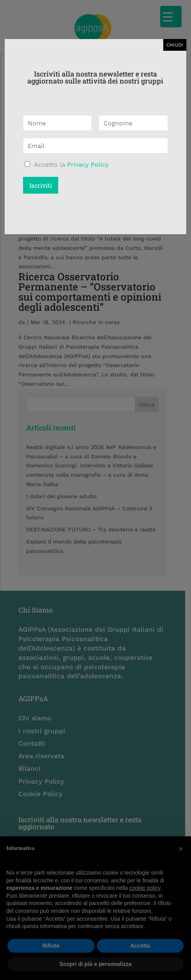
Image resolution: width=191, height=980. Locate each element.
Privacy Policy (88, 165)
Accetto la (71, 165)
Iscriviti (41, 185)
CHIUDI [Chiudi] (175, 45)
